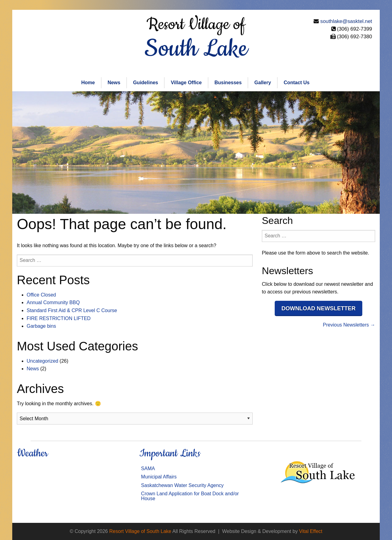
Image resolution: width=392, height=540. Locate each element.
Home (88, 83)
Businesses (228, 83)
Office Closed (41, 295)
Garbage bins (41, 326)
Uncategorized (42, 361)
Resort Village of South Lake (140, 531)
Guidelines (145, 83)
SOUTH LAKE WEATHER (73, 488)
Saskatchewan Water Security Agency (183, 485)
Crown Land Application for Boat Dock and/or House (190, 496)
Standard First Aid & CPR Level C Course (72, 310)
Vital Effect (311, 531)
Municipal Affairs (159, 477)
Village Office (186, 83)
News (114, 83)
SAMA (148, 468)
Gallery (263, 83)
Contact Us (296, 83)
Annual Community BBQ (53, 302)
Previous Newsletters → (349, 325)
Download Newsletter (318, 308)
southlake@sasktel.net (346, 21)
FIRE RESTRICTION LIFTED (59, 318)
